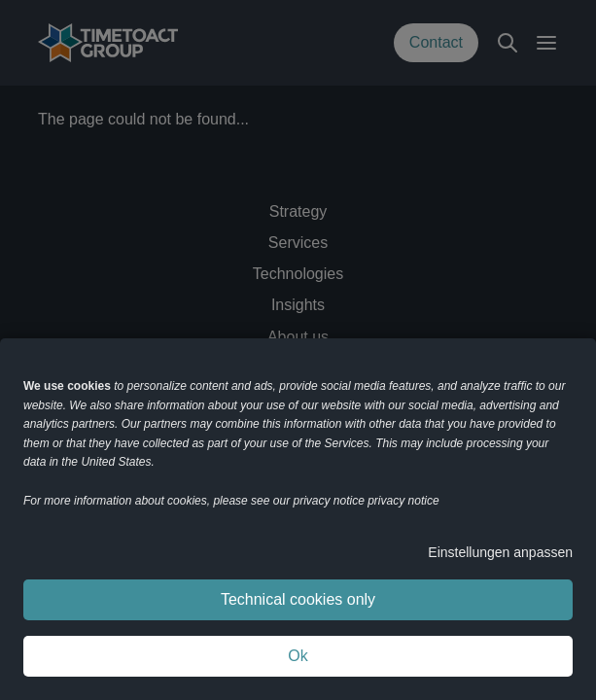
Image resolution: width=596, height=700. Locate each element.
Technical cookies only (298, 599)
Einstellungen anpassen (500, 552)
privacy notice (403, 501)
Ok (298, 656)
